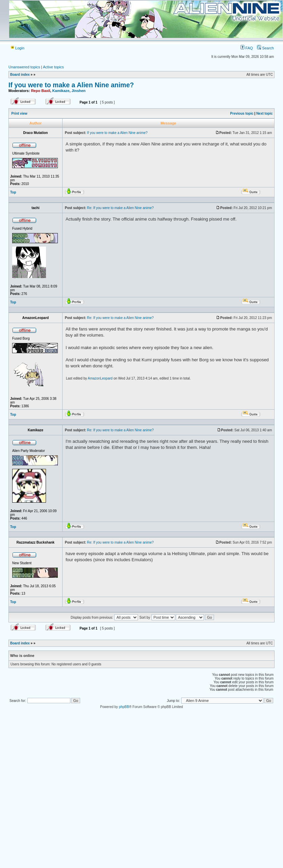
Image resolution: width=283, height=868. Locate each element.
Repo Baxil (41, 91)
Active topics (53, 67)
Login (17, 48)
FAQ (247, 48)
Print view (19, 113)
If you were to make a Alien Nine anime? (71, 85)
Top (13, 192)
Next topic (264, 113)
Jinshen (79, 91)
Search (265, 48)
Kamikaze (61, 91)
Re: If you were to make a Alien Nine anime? (120, 208)
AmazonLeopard (100, 378)
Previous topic (242, 113)
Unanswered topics (24, 67)
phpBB (124, 707)
